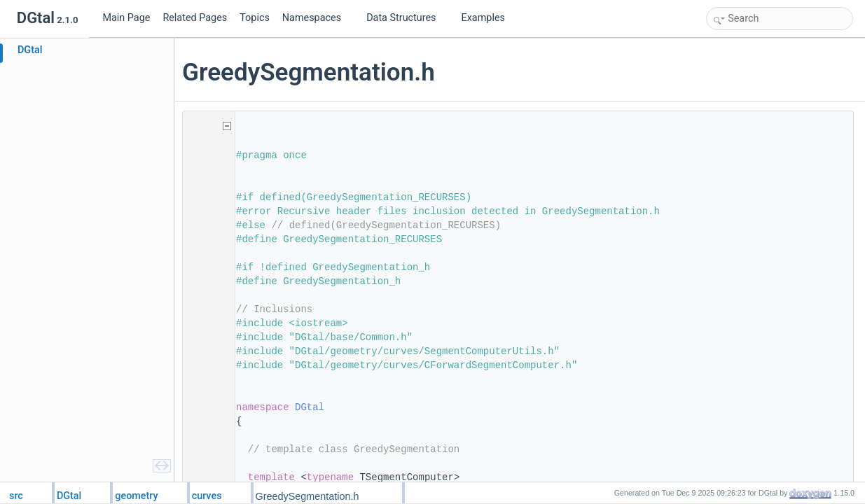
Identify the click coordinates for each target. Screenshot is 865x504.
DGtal (314, 407)
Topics (255, 18)
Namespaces (317, 18)
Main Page (126, 18)
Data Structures (407, 18)
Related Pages (195, 18)
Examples (483, 18)
